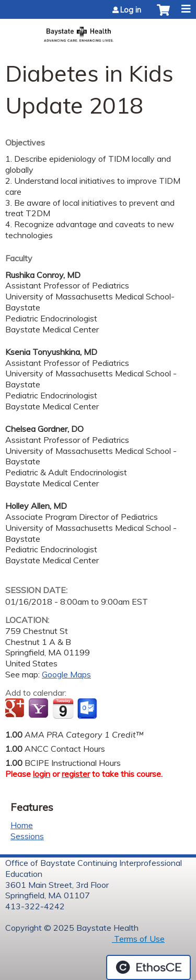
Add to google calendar (16, 709)
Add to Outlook (88, 709)
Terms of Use (138, 939)
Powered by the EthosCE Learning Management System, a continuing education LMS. (148, 967)
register (76, 774)
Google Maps (66, 674)
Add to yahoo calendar (39, 709)
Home (22, 825)
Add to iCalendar (63, 708)
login (42, 774)
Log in (131, 10)
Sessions (27, 836)
